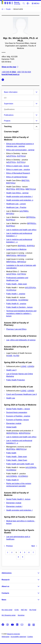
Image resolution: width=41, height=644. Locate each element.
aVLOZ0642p (31, 467)
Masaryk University (13, 634)
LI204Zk (31, 366)
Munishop (21, 615)
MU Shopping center (9, 615)
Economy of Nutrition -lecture (17, 420)
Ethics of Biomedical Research (18, 173)
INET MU (24, 610)
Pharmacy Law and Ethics (16, 329)
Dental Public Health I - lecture (18, 409)
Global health (11, 427)
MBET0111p (30, 189)
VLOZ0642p (11, 470)
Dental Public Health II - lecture (18, 499)
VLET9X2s (21, 274)
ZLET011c (21, 162)
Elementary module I (14, 506)
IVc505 (10, 356)
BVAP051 (31, 246)
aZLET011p (11, 156)
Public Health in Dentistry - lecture (19, 307)
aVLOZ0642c (12, 476)
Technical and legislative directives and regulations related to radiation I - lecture (21, 313)
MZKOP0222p (12, 433)
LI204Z (24, 366)
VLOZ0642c (23, 476)
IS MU (17, 610)
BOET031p (11, 183)
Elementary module (14, 423)
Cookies (30, 637)
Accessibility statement (18, 637)
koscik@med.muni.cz (10, 74)
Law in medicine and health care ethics (21, 230)
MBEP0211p (21, 449)
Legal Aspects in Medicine (16, 249)
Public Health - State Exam (17, 460)
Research (6, 580)
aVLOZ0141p (31, 288)
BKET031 (26, 180)
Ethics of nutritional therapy (17, 177)
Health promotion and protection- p (20, 200)
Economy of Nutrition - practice (18, 416)
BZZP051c (10, 226)
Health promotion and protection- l (19, 197)
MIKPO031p (12, 256)
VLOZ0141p (11, 290)
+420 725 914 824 (24, 72)
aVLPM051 (24, 211)
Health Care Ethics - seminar (17, 193)
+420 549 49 (9, 72)
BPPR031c (32, 223)
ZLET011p (21, 156)
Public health (11, 453)
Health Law (11, 398)
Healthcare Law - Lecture (16, 204)
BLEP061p (11, 449)
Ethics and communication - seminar (20, 150)
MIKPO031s (11, 262)
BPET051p (20, 189)
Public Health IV (12, 480)
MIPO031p (21, 256)
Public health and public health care (20, 464)
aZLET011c (11, 162)
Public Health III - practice (16, 304)
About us (5, 586)
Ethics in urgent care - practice (18, 170)
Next (34, 546)
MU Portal (33, 610)
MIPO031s (21, 262)
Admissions (7, 573)
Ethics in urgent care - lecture (18, 166)
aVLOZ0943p (12, 300)
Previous (8, 546)
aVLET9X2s (11, 274)
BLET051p (11, 189)
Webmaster (6, 637)
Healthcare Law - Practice (16, 207)
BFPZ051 (10, 214)
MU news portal (7, 610)
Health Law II (11, 370)
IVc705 (16, 356)
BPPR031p (31, 217)
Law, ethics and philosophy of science (21, 340)
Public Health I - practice (16, 294)
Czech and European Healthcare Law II (21, 394)
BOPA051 (22, 246)
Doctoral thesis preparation (17, 412)
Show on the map (10, 67)
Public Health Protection (16, 380)
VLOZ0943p (23, 300)
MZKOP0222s (24, 433)
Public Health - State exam (17, 284)
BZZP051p (10, 220)
